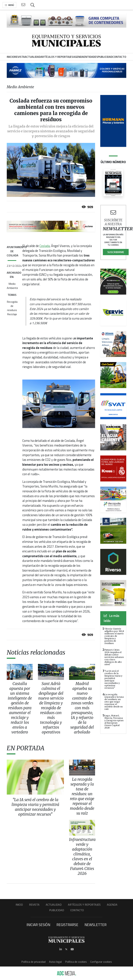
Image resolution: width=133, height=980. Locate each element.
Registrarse (67, 925)
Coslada (45, 246)
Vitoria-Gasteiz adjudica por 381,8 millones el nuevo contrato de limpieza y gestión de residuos (114, 636)
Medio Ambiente (12, 286)
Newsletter (96, 925)
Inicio (19, 905)
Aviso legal (55, 962)
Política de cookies (76, 962)
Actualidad (54, 905)
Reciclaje (12, 314)
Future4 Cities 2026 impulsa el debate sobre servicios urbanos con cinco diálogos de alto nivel (114, 657)
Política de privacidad (33, 962)
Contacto (77, 910)
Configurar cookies (101, 962)
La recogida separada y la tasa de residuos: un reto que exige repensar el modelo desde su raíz (114, 702)
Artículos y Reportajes (84, 905)
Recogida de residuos (12, 306)
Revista (34, 905)
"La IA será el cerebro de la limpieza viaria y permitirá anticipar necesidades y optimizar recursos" (113, 679)
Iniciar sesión (38, 925)
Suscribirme (116, 252)
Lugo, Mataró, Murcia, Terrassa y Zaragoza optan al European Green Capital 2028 (114, 722)
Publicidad (57, 910)
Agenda (112, 905)
